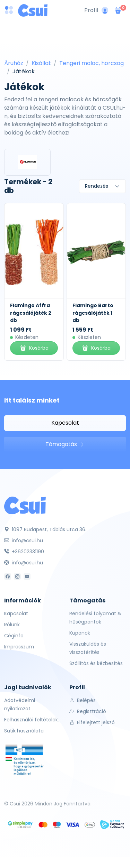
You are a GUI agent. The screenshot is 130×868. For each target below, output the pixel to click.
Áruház (14, 63)
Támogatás (65, 444)
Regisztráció (88, 711)
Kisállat (41, 63)
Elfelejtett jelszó (92, 722)
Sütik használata (24, 731)
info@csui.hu (24, 541)
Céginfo (14, 636)
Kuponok (80, 633)
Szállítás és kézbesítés (96, 663)
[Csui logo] (33, 10)
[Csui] (25, 505)
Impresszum (19, 647)
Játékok (24, 71)
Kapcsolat (65, 423)
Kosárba (34, 348)
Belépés (83, 700)
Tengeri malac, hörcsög (92, 63)
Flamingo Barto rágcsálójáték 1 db (93, 313)
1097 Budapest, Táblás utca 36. (45, 529)
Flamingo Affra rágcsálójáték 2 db (31, 313)
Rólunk (12, 625)
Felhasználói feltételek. (32, 720)
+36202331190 (24, 552)
